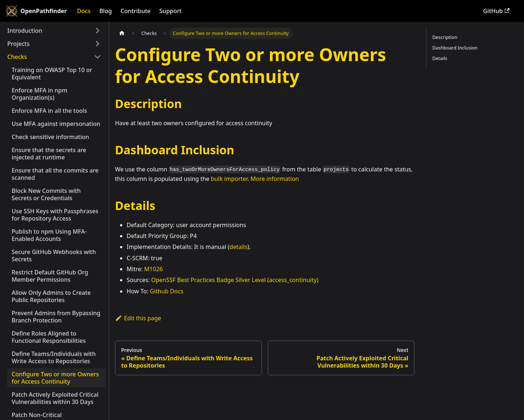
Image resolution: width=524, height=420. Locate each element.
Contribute (135, 11)
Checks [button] (17, 57)
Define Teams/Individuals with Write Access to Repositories (54, 357)
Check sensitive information (50, 137)
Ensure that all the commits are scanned (55, 174)
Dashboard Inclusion (455, 48)
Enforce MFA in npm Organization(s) (39, 94)
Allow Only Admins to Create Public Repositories (51, 296)
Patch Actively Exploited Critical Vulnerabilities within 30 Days (55, 398)
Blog (106, 11)
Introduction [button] (25, 31)
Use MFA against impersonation (56, 124)
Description (445, 37)
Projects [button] (18, 44)
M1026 (153, 269)
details (239, 247)
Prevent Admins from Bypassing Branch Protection (56, 317)
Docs (84, 11)
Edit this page (138, 318)
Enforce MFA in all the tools (49, 111)
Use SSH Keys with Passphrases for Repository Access (55, 215)
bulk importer (229, 179)
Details (440, 58)
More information (275, 179)
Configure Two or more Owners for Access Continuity (55, 378)
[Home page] (122, 33)
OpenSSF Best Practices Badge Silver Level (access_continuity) (235, 280)
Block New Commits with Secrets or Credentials (46, 194)
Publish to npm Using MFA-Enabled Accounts (49, 235)
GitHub (496, 11)
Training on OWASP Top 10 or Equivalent (52, 74)
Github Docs (167, 291)
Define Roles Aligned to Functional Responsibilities (49, 337)
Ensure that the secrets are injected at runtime (49, 154)
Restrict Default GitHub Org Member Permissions (50, 276)
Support (170, 11)
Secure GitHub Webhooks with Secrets (54, 255)
